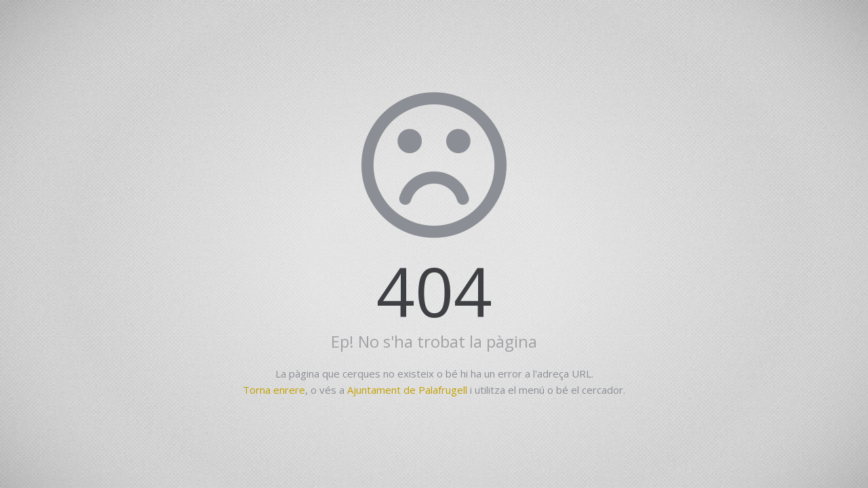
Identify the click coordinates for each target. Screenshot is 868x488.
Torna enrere (274, 390)
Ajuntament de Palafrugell (407, 390)
